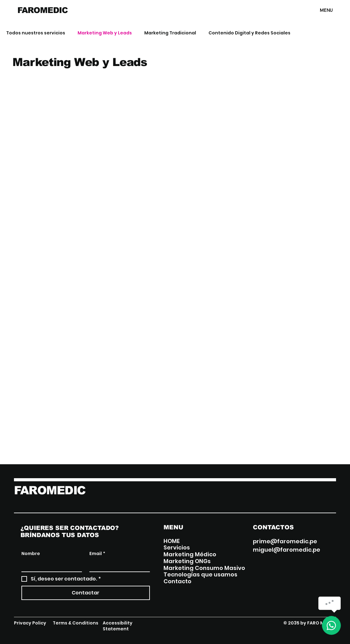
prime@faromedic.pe (285, 541)
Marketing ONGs (187, 561)
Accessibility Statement (118, 626)
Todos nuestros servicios (36, 33)
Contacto (177, 581)
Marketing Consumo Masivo (204, 568)
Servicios (177, 548)
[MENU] (311, 10)
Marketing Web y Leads (105, 33)
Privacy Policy (30, 623)
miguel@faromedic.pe (287, 550)
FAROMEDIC (42, 10)
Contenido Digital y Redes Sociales (249, 33)
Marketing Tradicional (170, 33)
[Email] (118, 565)
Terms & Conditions (76, 623)
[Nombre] (50, 565)
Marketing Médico (190, 554)
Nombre (31, 554)
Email (97, 554)
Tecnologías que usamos (200, 575)
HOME (172, 541)
